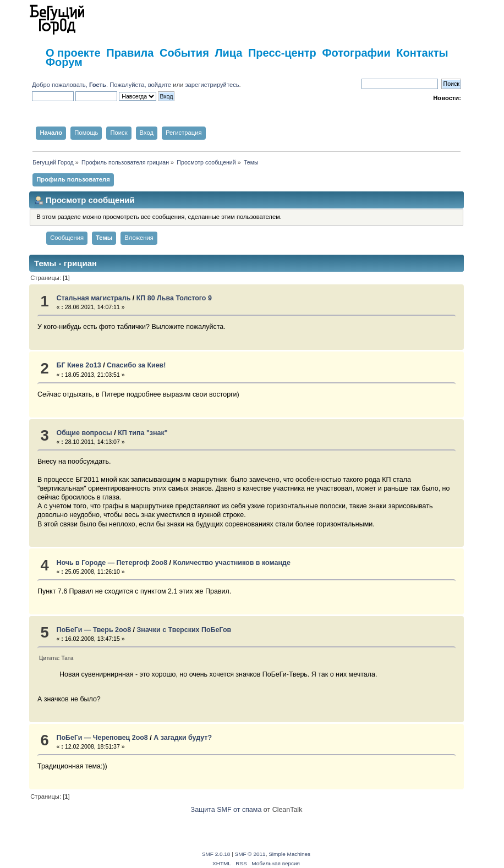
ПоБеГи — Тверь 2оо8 (94, 630)
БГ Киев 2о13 (78, 365)
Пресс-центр (282, 53)
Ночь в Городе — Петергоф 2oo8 (112, 563)
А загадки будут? (183, 738)
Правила (130, 53)
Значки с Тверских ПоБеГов (184, 630)
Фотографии (356, 53)
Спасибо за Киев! (136, 365)
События (184, 53)
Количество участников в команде (232, 563)
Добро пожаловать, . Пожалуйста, (90, 85)
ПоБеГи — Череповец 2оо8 (102, 738)
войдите (160, 85)
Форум (64, 62)
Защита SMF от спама (226, 810)
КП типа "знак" (143, 433)
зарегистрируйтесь (212, 85)
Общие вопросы (84, 433)
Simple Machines (289, 854)
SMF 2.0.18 (216, 854)
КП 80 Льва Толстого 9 (174, 298)
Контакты (422, 53)
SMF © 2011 (250, 854)
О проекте (73, 53)
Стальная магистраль (93, 298)
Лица (228, 53)
